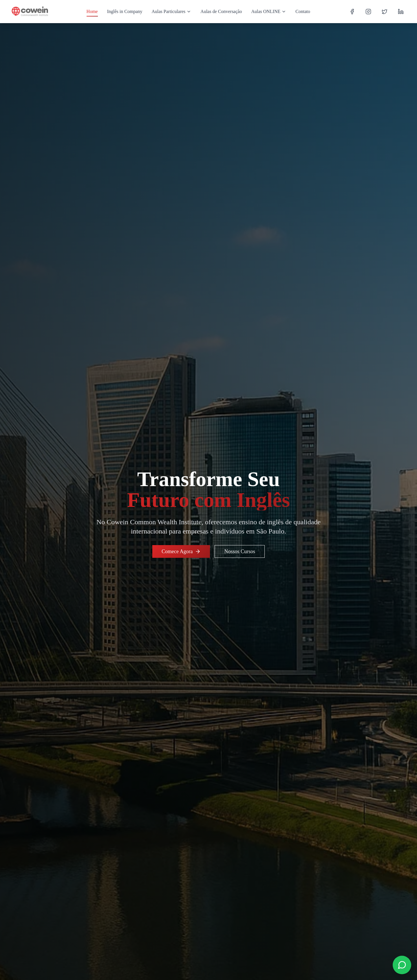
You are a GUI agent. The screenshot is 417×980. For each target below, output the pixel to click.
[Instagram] (368, 12)
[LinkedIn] (401, 12)
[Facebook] (352, 12)
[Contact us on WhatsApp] (402, 965)
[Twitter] (385, 12)
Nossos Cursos (240, 551)
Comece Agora (181, 551)
